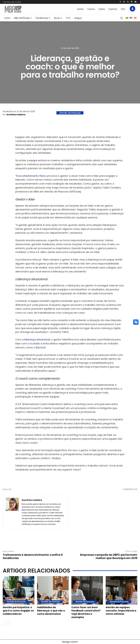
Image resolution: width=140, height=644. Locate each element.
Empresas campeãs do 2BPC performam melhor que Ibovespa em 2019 (109, 556)
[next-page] (9, 623)
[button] (122, 18)
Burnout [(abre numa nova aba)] (41, 347)
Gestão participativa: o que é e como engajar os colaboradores (18, 612)
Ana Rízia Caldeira (16, 115)
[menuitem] (127, 18)
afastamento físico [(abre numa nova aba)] (34, 176)
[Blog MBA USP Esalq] (25, 9)
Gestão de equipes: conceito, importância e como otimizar (120, 612)
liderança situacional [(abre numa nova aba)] (37, 340)
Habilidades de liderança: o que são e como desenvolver (52, 610)
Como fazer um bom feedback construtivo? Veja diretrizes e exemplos (86, 612)
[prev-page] (4, 623)
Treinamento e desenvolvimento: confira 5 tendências (33, 556)
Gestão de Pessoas (70, 113)
